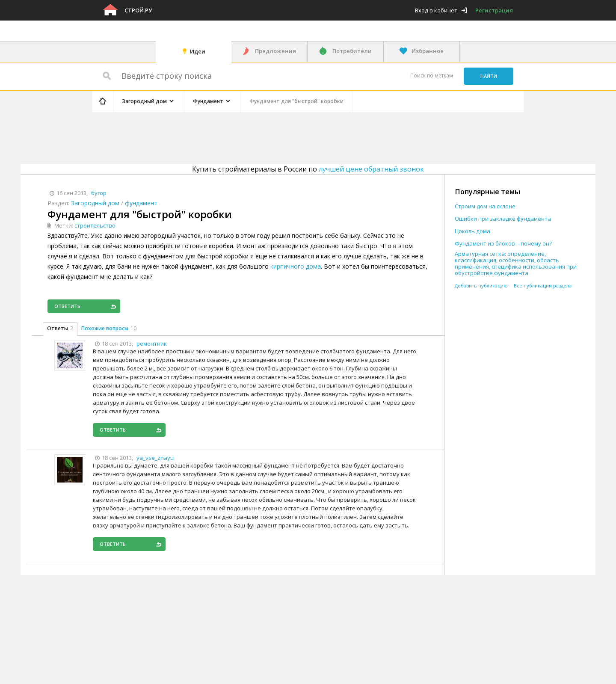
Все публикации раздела (543, 286)
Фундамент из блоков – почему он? (503, 244)
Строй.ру (138, 10)
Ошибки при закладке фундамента (503, 219)
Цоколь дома (472, 231)
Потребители (352, 51)
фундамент (141, 203)
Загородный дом (95, 203)
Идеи (198, 51)
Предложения (275, 51)
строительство (95, 225)
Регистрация (494, 10)
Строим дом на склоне (485, 206)
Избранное (428, 51)
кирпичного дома (296, 266)
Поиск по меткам (432, 76)
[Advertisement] (254, 136)
